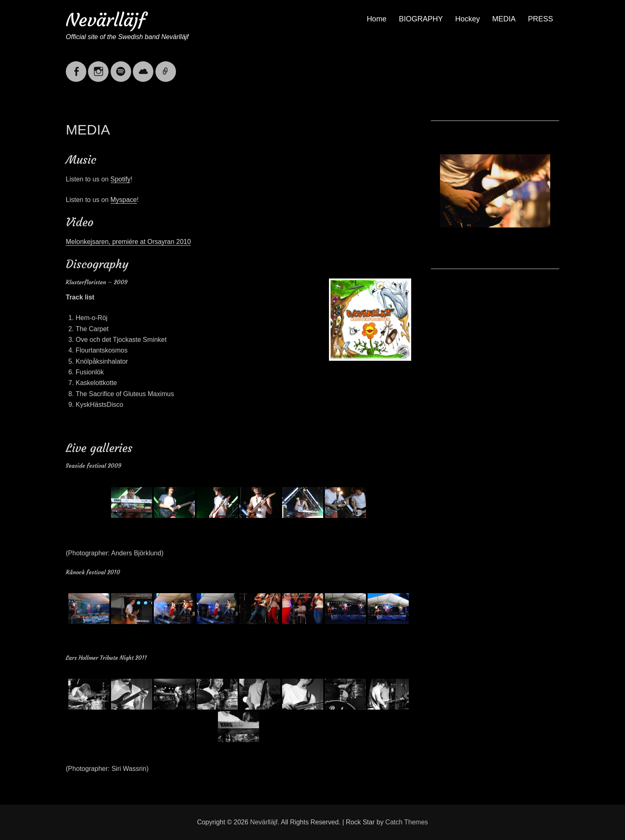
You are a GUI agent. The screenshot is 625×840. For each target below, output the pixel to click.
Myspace (124, 200)
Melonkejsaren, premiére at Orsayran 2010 (128, 242)
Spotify (121, 179)
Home (377, 19)
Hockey (468, 19)
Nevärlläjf (105, 20)
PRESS (541, 19)
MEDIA (504, 19)
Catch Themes (407, 822)
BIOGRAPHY (421, 19)
